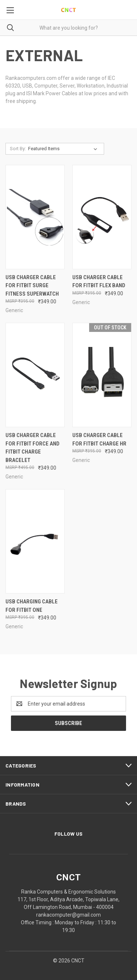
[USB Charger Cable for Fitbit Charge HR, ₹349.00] (102, 375)
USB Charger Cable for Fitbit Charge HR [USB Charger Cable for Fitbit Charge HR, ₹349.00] (99, 439)
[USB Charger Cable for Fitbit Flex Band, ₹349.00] (102, 217)
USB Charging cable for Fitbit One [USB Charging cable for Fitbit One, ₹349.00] (32, 606)
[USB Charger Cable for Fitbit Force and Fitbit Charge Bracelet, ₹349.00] (35, 375)
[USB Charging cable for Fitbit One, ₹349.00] (35, 541)
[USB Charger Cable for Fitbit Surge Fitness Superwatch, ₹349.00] (35, 217)
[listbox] (64, 149)
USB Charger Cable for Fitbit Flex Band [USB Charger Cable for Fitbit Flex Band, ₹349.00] (99, 282)
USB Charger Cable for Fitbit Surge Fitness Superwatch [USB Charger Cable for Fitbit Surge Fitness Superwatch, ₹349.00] (32, 286)
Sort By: (18, 149)
